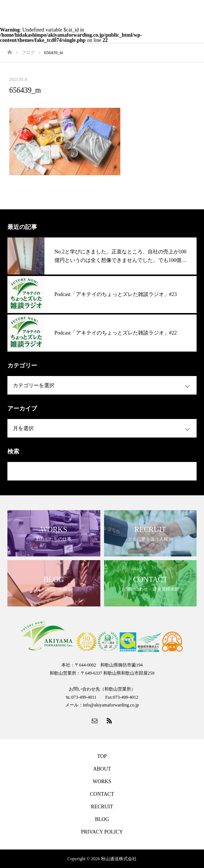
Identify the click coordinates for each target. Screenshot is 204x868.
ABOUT (102, 769)
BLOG (102, 819)
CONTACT (102, 794)
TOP (102, 756)
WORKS (102, 781)
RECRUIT (102, 807)
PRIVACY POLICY (102, 832)
